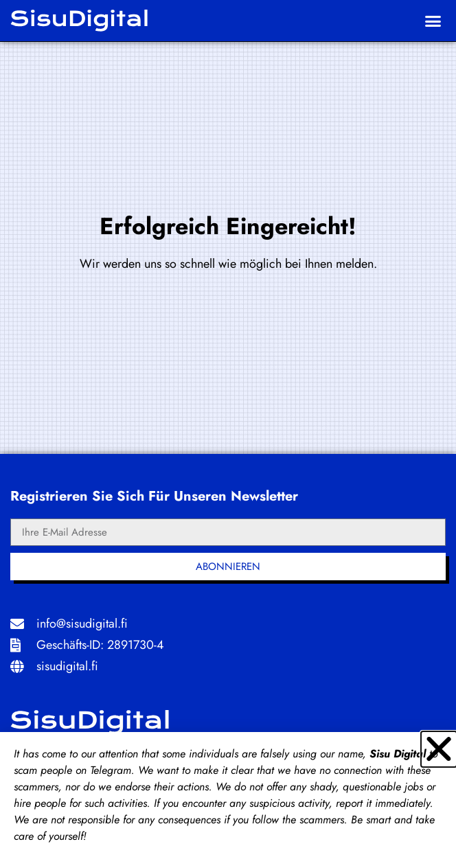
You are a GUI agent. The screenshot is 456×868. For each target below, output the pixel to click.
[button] (433, 21)
